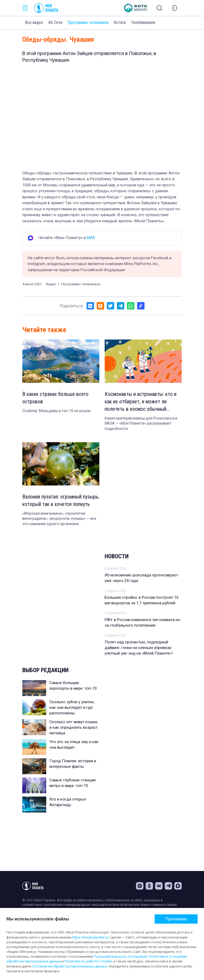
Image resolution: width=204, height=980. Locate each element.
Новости (117, 556)
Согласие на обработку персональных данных (70, 966)
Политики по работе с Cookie (88, 961)
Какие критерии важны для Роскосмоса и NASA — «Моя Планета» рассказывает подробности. (141, 423)
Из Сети (55, 22)
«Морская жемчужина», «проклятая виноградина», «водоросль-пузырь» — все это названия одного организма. (59, 519)
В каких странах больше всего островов (55, 398)
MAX (91, 238)
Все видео (34, 22)
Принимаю (176, 919)
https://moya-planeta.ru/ (91, 937)
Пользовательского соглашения (121, 956)
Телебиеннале (143, 22)
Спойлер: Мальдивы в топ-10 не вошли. (57, 411)
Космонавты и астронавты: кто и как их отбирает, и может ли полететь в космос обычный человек (141, 402)
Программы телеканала (88, 22)
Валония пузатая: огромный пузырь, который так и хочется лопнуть (61, 500)
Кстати (120, 22)
